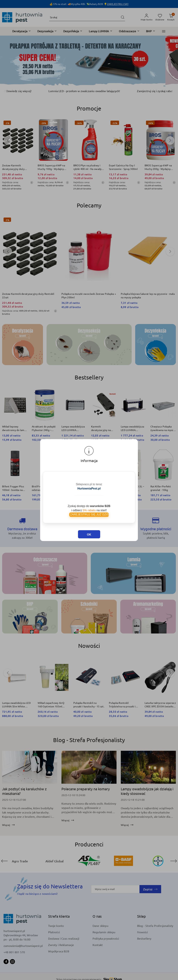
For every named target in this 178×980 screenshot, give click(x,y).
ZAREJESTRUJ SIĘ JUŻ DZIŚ (89, 515)
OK (89, 534)
